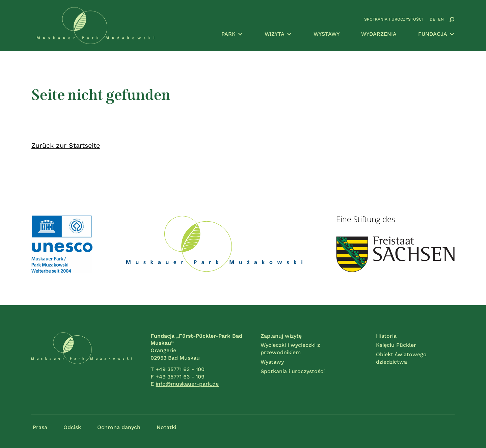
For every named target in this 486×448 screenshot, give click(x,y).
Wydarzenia (379, 34)
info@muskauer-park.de (187, 384)
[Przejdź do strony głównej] (96, 26)
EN (441, 19)
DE (433, 19)
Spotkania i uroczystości (394, 19)
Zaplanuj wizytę (281, 336)
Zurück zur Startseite (66, 146)
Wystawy (327, 34)
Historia (386, 336)
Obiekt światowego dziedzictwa (401, 358)
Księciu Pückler (396, 345)
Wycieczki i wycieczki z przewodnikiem (290, 349)
